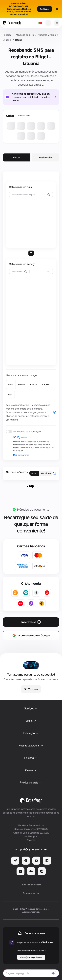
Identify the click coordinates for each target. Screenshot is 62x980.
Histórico (46, 473)
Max (10, 394)
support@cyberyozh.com (31, 849)
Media (31, 721)
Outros (31, 770)
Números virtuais (47, 35)
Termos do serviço (31, 893)
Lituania (7, 40)
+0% (10, 384)
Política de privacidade (31, 885)
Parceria (31, 758)
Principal (7, 35)
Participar (45, 9)
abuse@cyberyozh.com (31, 957)
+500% (46, 384)
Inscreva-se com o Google (31, 635)
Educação (31, 733)
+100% (21, 384)
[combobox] (43, 272)
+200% (34, 384)
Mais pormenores (21, 455)
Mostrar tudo (24, 116)
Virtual (17, 157)
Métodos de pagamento (33, 509)
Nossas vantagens (31, 746)
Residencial (46, 157)
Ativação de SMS (25, 35)
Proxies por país (31, 783)
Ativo (34, 473)
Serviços (31, 709)
